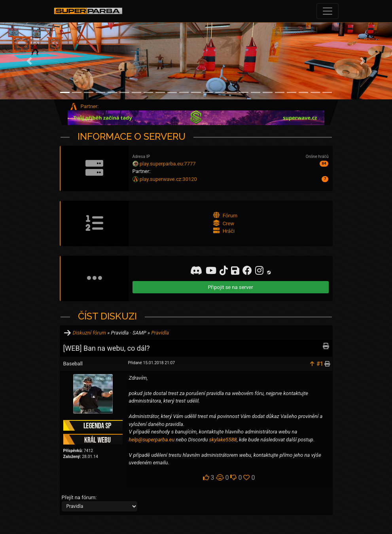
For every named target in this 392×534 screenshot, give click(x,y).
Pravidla (160, 333)
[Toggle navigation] (328, 11)
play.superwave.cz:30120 (168, 179)
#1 (320, 364)
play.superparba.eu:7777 (168, 164)
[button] (29, 61)
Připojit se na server (230, 287)
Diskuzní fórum (90, 333)
